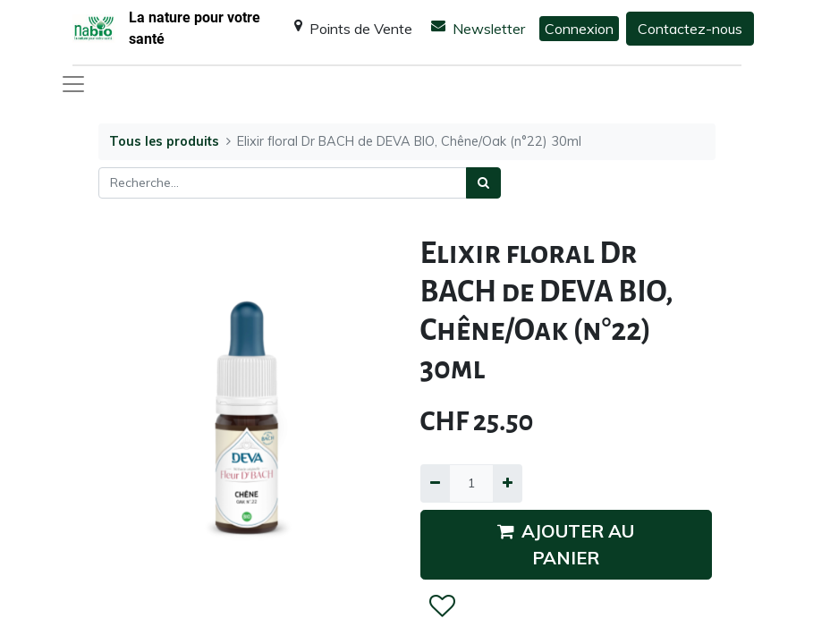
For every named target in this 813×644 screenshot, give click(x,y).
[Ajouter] (508, 483)
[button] (441, 606)
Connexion (579, 29)
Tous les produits (164, 141)
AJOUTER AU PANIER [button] (566, 544)
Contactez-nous (690, 29)
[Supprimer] (435, 483)
